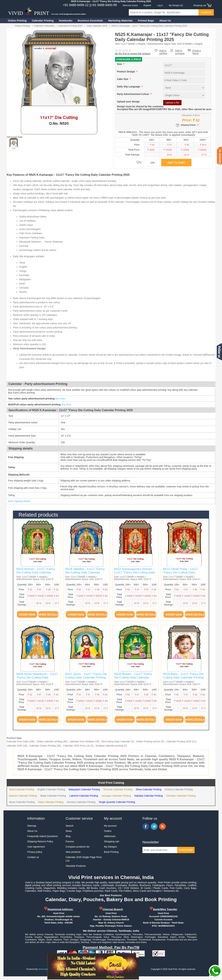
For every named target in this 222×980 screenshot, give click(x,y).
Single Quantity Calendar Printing (117, 802)
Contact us (33, 857)
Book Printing (111, 852)
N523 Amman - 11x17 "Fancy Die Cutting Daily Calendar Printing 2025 (36, 573)
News (69, 831)
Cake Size (123, 79)
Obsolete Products (76, 866)
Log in (160, 5)
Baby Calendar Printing (51, 802)
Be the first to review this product (133, 54)
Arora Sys (43, 969)
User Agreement (36, 847)
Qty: (139, 162)
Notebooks (66, 21)
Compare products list (77, 847)
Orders (108, 831)
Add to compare (180, 51)
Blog (68, 836)
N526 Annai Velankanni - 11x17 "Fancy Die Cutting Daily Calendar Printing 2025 (37, 678)
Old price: (187, 115)
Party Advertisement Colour (133, 94)
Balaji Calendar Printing (53, 796)
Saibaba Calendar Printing (148, 796)
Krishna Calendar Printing (179, 789)
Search (69, 826)
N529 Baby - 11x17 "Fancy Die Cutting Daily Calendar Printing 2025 (183, 678)
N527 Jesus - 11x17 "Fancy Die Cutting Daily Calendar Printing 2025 (86, 678)
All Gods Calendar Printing (118, 789)
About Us (165, 21)
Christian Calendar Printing (181, 796)
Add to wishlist (163, 52)
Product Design (126, 72)
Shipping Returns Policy (40, 841)
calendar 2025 (14, 746)
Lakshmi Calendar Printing (84, 796)
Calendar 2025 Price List (76, 746)
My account (110, 826)
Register (147, 5)
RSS (162, 826)
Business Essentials (90, 21)
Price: (187, 120)
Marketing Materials (120, 21)
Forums (70, 841)
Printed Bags (146, 21)
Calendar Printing (43, 21)
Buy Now (60, 399)
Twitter (154, 826)
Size (120, 64)
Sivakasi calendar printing (109, 746)
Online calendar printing (50, 741)
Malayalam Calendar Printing (84, 789)
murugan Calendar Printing (116, 796)
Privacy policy (35, 852)
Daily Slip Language (129, 87)
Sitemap (32, 826)
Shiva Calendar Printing (149, 789)
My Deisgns (110, 847)
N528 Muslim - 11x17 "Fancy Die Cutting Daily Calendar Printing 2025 (133, 678)
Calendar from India (17, 741)
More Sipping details (19, 501)
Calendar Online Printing (43, 746)
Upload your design (128, 102)
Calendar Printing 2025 (179, 741)
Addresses (110, 836)
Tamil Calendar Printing (21, 789)
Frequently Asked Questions (42, 836)
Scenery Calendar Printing (81, 802)
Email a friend (197, 50)
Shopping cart (112, 841)
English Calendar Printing (51, 789)
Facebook (146, 826)
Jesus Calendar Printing (22, 802)
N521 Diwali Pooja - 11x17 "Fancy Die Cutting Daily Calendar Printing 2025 (180, 573)
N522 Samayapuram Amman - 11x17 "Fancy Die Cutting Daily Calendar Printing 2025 (135, 573)
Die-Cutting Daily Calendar (116, 741)
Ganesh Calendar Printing (23, 796)
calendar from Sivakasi (82, 741)
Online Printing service (148, 741)
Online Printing (17, 21)
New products (73, 852)
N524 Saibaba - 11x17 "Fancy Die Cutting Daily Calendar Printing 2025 (85, 573)
